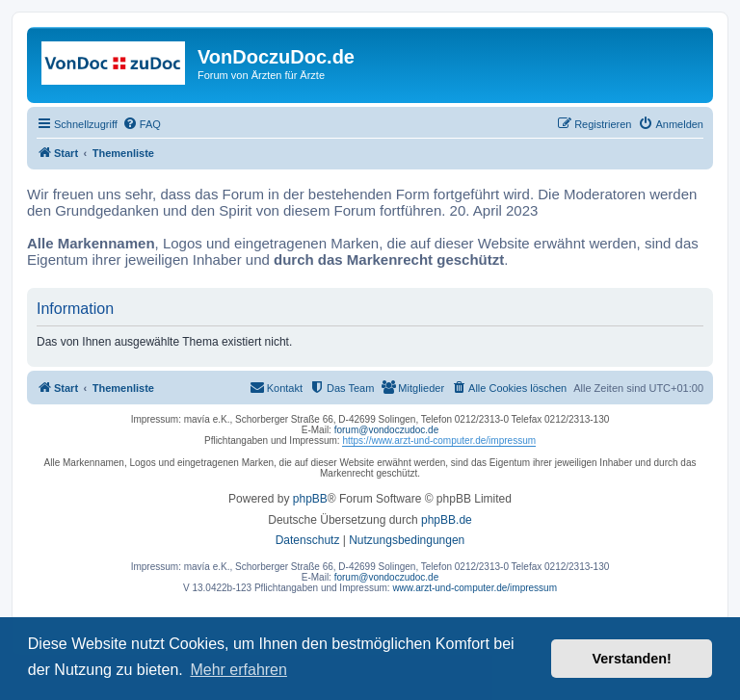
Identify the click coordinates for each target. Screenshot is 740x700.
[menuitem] (142, 124)
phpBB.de (447, 520)
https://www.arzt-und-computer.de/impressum (439, 441)
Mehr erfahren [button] (238, 670)
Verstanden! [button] (632, 659)
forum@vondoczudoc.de (387, 430)
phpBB (310, 499)
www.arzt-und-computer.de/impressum (475, 588)
